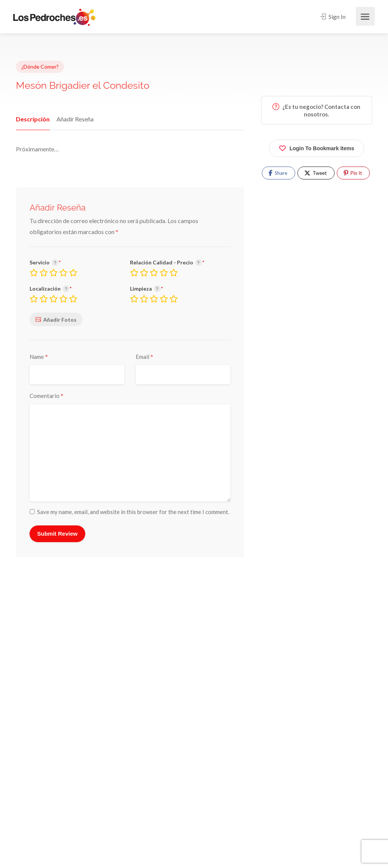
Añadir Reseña (73, 119)
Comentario (47, 396)
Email (145, 357)
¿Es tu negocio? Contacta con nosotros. (316, 110)
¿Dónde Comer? (40, 67)
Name (39, 357)
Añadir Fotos (60, 320)
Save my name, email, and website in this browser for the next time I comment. (133, 512)
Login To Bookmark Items (317, 147)
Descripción (32, 119)
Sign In (333, 17)
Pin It (353, 173)
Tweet (315, 173)
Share (278, 173)
